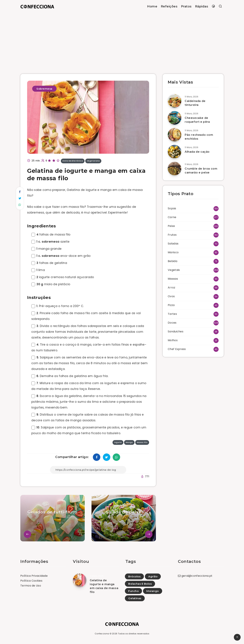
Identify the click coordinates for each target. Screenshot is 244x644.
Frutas (172, 235)
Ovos (171, 296)
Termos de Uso (31, 586)
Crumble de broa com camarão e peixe (201, 171)
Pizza (171, 305)
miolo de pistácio (51, 284)
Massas (173, 279)
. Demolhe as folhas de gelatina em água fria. (70, 376)
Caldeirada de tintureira (195, 103)
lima (38, 270)
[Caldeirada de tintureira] (175, 101)
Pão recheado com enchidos (199, 137)
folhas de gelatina (49, 263)
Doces (172, 323)
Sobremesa (44, 89)
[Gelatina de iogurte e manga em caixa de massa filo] (80, 580)
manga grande (46, 249)
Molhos (173, 340)
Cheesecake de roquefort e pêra (197, 120)
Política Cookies (31, 581)
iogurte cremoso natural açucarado (63, 277)
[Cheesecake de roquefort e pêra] (175, 118)
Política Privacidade (34, 576)
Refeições (169, 6)
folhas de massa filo (51, 235)
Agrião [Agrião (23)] (153, 576)
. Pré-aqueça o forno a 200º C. (58, 306)
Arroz (172, 288)
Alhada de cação (197, 152)
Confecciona (102, 634)
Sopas (172, 208)
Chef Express (177, 349)
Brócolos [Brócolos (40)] (134, 576)
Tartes (172, 314)
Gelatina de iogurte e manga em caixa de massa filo (104, 586)
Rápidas (202, 6)
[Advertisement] (122, 38)
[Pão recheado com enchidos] (175, 135)
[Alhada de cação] (175, 152)
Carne (172, 217)
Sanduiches (176, 331)
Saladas (173, 244)
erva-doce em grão (61, 256)
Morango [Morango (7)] (153, 591)
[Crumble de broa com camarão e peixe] (175, 169)
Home (152, 6)
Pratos (186, 6)
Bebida (172, 261)
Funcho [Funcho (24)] (133, 591)
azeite (50, 242)
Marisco (173, 252)
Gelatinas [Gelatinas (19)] (135, 598)
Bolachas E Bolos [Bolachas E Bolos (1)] (140, 584)
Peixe (171, 226)
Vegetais (174, 270)
